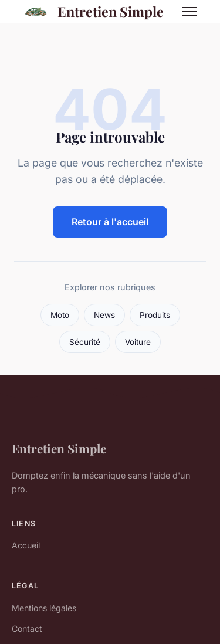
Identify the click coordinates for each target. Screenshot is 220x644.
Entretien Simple (92, 12)
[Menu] (189, 12)
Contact (27, 628)
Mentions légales (44, 608)
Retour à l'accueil (110, 222)
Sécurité (85, 342)
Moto (60, 315)
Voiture (138, 342)
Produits (155, 315)
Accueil (26, 545)
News (104, 315)
